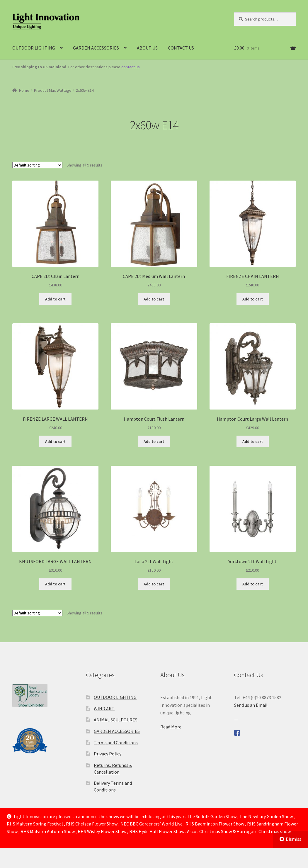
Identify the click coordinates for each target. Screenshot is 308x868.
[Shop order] (37, 165)
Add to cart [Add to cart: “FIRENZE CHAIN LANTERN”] (253, 299)
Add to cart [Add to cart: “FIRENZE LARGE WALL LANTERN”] (55, 441)
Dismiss (293, 839)
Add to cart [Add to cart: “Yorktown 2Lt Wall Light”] (253, 584)
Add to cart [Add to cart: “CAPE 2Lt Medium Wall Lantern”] (154, 299)
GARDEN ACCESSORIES (96, 48)
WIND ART (104, 709)
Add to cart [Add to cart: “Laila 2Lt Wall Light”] (154, 584)
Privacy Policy (108, 754)
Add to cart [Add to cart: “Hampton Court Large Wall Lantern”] (253, 441)
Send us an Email (251, 705)
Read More (171, 727)
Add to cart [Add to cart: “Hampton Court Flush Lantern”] (154, 441)
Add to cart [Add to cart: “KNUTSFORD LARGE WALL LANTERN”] (55, 584)
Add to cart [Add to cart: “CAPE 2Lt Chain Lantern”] (55, 299)
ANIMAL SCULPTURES (116, 720)
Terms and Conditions (116, 743)
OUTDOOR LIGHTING (34, 48)
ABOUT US (147, 48)
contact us (131, 67)
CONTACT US (181, 48)
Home (24, 90)
